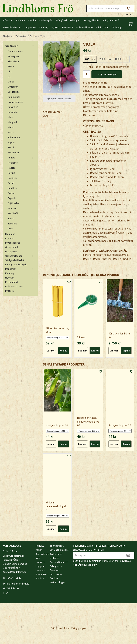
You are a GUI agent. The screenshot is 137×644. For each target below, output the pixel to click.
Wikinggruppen (78, 628)
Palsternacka (15, 137)
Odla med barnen (85, 27)
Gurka (21, 82)
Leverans (40, 570)
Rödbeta (12, 178)
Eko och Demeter (59, 562)
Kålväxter (21, 107)
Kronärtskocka (16, 102)
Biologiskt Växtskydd (12, 27)
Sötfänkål (13, 213)
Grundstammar (16, 51)
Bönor (21, 66)
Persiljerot (13, 152)
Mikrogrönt (76, 20)
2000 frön (105, 59)
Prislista (9, 291)
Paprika (21, 142)
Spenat (12, 193)
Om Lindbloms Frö (59, 550)
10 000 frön (121, 59)
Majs (10, 117)
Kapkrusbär (14, 97)
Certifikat (54, 570)
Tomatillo (13, 224)
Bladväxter (13, 61)
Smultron (13, 188)
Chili (21, 71)
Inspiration (31, 27)
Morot (11, 132)
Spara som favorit (59, 98)
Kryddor (32, 20)
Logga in (40, 566)
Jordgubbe (14, 92)
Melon (11, 127)
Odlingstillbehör (92, 20)
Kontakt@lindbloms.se (15, 572)
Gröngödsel (61, 20)
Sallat (21, 183)
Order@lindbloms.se (14, 556)
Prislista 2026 (102, 27)
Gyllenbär (13, 87)
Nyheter (55, 27)
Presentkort (68, 27)
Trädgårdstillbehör (112, 20)
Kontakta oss (42, 554)
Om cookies (56, 574)
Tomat (21, 218)
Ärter (21, 228)
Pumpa (21, 158)
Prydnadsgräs (46, 20)
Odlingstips (117, 27)
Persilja (12, 147)
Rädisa (12, 168)
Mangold (12, 122)
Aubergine (13, 56)
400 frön (90, 59)
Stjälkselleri (14, 203)
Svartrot (12, 208)
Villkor (39, 550)
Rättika (12, 173)
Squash (21, 198)
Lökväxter (21, 112)
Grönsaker (7, 20)
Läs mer (51, 351)
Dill (9, 77)
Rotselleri (13, 163)
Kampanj (44, 27)
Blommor (20, 20)
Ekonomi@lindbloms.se (15, 564)
